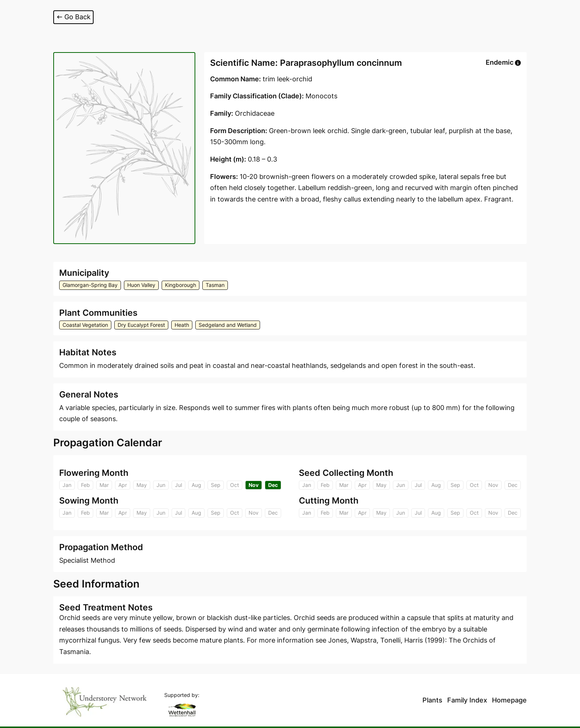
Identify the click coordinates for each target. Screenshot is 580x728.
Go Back (73, 17)
